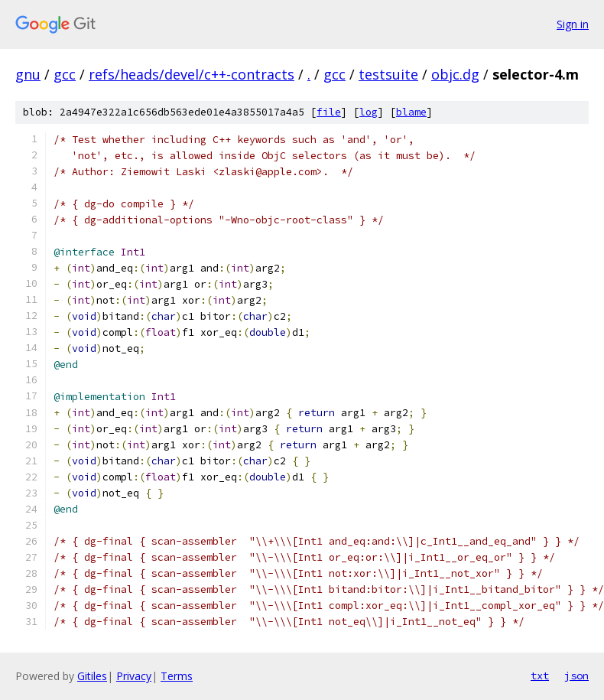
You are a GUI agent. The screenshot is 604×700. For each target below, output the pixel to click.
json (576, 676)
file (329, 112)
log (369, 112)
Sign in (573, 24)
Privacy (134, 676)
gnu (28, 74)
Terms (177, 676)
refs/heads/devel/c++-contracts (192, 74)
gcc (65, 74)
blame (411, 112)
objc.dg (455, 74)
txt (540, 676)
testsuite (388, 74)
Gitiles (92, 676)
